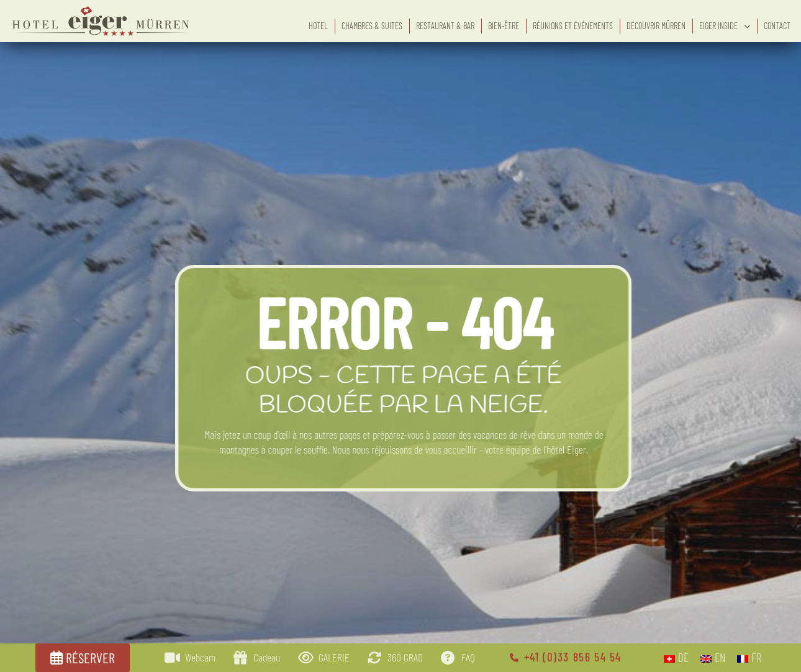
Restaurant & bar (445, 26)
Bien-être (504, 26)
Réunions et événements (573, 26)
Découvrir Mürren (656, 26)
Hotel (318, 26)
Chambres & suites (372, 26)
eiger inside (725, 26)
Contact (777, 26)
